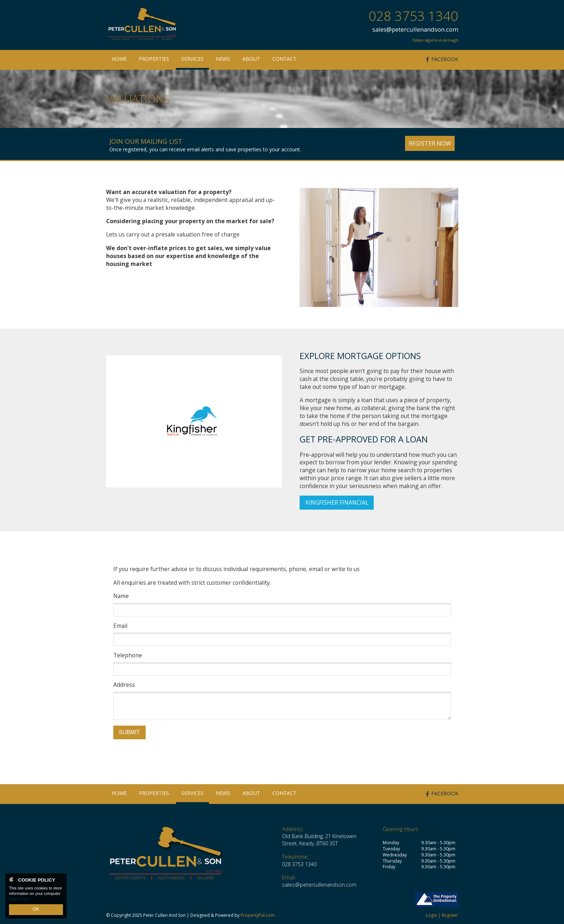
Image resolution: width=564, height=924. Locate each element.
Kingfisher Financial (337, 502)
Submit (129, 732)
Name (121, 596)
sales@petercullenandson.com (415, 29)
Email (120, 626)
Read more (19, 900)
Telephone (128, 655)
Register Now (430, 143)
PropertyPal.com (258, 915)
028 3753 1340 (413, 16)
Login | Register (442, 915)
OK (36, 910)
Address (124, 685)
